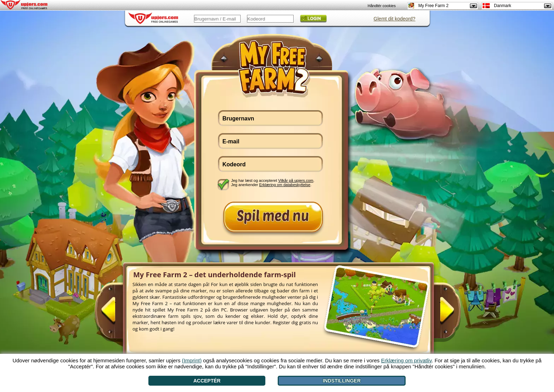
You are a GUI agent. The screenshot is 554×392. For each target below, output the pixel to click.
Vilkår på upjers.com (296, 180)
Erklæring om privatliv (406, 360)
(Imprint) (192, 360)
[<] (116, 313)
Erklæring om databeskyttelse (285, 185)
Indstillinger (341, 381)
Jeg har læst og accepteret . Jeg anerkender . (273, 183)
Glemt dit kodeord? (394, 19)
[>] (440, 313)
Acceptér (207, 381)
